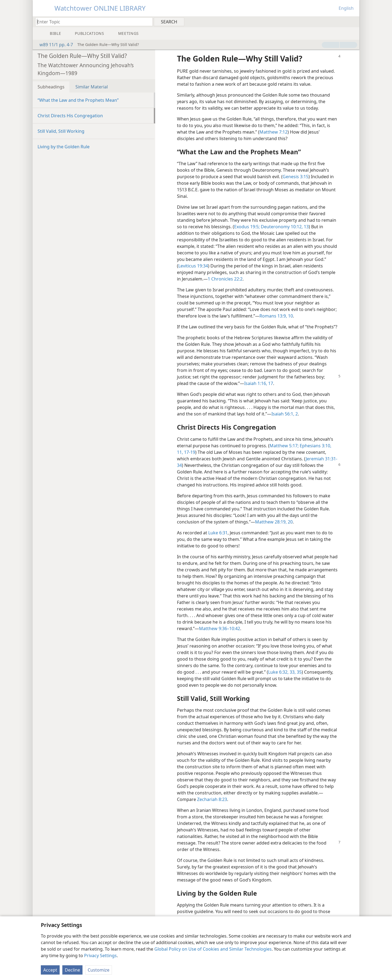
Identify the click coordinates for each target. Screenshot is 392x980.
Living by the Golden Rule (64, 147)
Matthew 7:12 (273, 132)
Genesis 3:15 (295, 177)
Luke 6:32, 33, (282, 672)
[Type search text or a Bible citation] (91, 22)
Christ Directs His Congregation (70, 116)
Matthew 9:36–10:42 (220, 628)
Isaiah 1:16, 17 (259, 383)
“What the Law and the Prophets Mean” (78, 100)
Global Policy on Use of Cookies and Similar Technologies (213, 949)
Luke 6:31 (218, 533)
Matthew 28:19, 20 (274, 522)
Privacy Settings (100, 956)
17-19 (189, 452)
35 (299, 672)
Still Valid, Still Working (61, 131)
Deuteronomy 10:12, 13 (284, 227)
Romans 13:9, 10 (276, 316)
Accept (50, 970)
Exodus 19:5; (247, 227)
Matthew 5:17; (284, 446)
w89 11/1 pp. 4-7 (53, 45)
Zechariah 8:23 (212, 799)
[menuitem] (353, 21)
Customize (99, 970)
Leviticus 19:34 (193, 266)
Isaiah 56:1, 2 (285, 414)
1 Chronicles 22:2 (225, 279)
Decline (72, 970)
